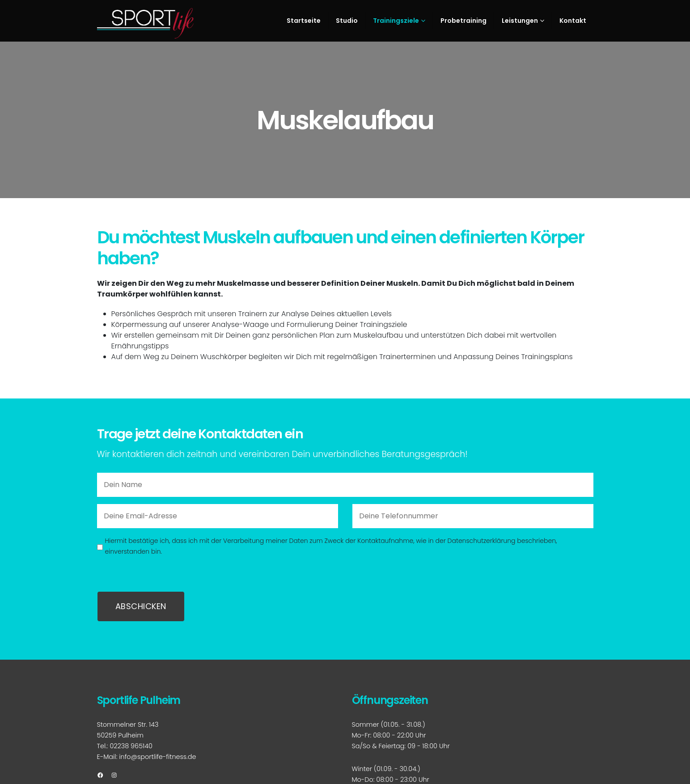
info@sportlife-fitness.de (157, 757)
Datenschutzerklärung (482, 541)
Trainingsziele (396, 21)
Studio (347, 21)
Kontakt (573, 21)
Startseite (304, 21)
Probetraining (464, 21)
